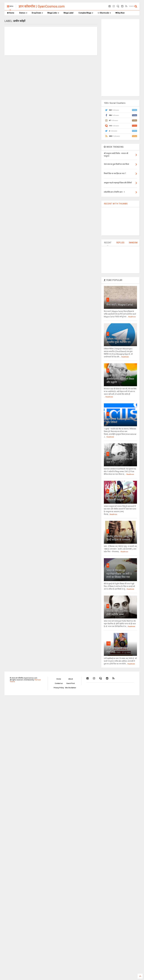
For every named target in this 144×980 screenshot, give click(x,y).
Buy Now (120, 13)
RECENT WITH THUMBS (116, 204)
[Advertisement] (120, 57)
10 (108, 643)
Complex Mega (86, 13)
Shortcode (104, 13)
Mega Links (53, 13)
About (71, 679)
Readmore (132, 317)
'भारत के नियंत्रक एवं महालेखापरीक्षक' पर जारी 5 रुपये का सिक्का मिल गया (119, 574)
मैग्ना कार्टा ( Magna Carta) (120, 305)
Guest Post (71, 683)
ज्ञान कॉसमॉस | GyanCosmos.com (42, 6)
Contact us (59, 683)
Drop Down (37, 13)
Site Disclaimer (71, 688)
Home (11, 13)
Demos (23, 13)
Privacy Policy (59, 688)
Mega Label (68, 13)
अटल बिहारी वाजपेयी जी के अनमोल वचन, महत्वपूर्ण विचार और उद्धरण (120, 379)
